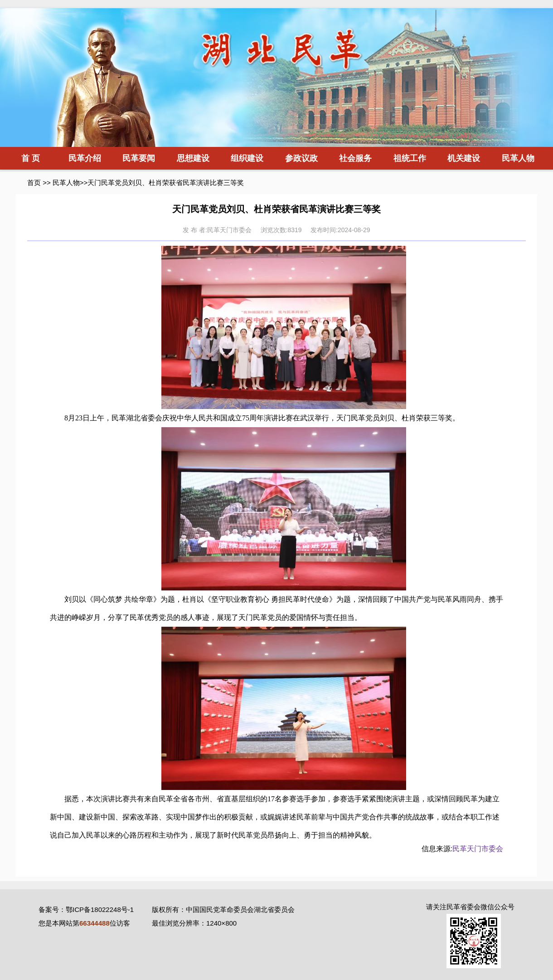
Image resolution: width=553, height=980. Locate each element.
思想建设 (193, 158)
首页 (34, 183)
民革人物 (518, 158)
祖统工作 (410, 158)
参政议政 (301, 158)
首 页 (31, 158)
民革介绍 (85, 158)
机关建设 (464, 158)
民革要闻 (139, 158)
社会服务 (355, 158)
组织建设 (247, 158)
